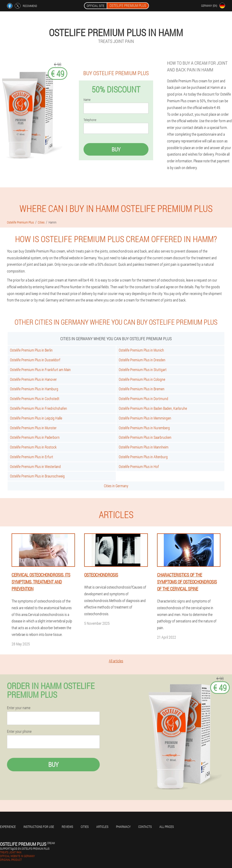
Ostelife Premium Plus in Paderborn (35, 437)
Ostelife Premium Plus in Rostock (33, 447)
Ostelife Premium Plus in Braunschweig (37, 476)
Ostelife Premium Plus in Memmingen (145, 418)
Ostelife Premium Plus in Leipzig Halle (36, 418)
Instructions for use (39, 827)
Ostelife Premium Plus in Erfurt (32, 457)
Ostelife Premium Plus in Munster (33, 428)
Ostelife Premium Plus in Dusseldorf (35, 360)
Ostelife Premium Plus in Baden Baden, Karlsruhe (153, 408)
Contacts (145, 827)
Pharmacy (123, 827)
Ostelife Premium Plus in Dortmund (143, 399)
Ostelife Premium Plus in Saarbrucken (145, 437)
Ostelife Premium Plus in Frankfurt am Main (40, 370)
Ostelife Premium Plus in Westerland (35, 466)
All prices (167, 827)
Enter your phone (19, 731)
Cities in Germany (116, 486)
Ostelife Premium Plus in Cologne (142, 379)
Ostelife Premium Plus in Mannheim (144, 447)
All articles (116, 661)
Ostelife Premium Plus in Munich (141, 350)
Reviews (67, 827)
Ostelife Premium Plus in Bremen (142, 389)
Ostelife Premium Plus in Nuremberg (144, 428)
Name (87, 100)
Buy (116, 149)
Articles (102, 827)
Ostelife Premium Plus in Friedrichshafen (39, 408)
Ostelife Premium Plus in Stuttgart (143, 370)
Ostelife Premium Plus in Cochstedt (35, 399)
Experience (8, 827)
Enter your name (19, 708)
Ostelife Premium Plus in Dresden (142, 360)
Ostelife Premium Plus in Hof (139, 466)
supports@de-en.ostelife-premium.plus (25, 849)
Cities (85, 827)
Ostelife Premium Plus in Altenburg (143, 457)
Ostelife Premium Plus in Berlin (31, 350)
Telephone (90, 120)
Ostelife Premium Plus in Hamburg (34, 389)
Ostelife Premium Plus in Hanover (33, 379)
